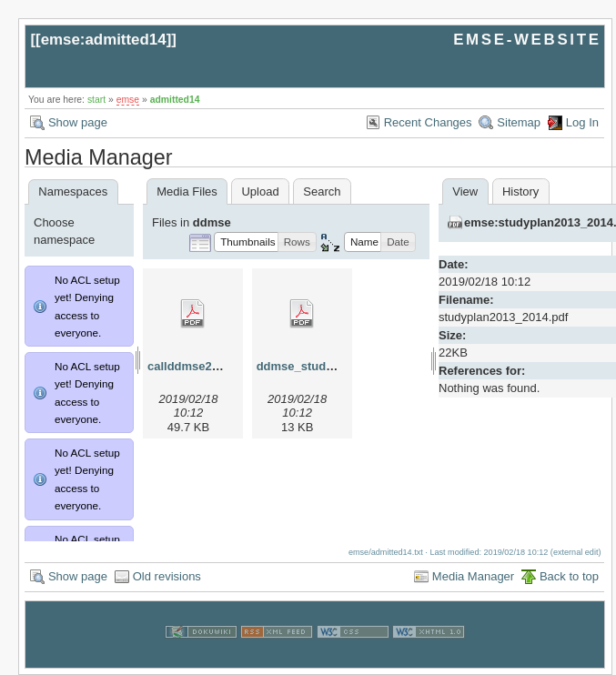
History (520, 191)
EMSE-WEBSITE (527, 40)
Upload (260, 191)
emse (128, 100)
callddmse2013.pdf (200, 366)
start (96, 100)
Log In (582, 122)
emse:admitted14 (104, 40)
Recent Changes (428, 122)
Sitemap (519, 122)
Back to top (569, 576)
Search (322, 191)
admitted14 (175, 100)
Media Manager (473, 576)
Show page (78, 122)
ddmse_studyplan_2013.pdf (334, 366)
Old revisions (167, 576)
